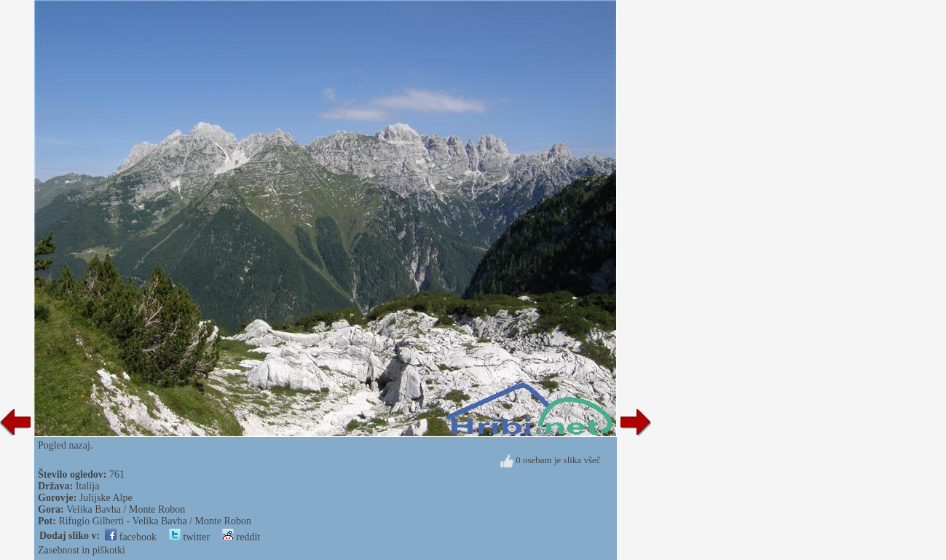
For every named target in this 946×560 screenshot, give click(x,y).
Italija (88, 486)
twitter (189, 537)
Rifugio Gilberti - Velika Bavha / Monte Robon (155, 521)
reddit (241, 537)
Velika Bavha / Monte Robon (126, 509)
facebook (131, 537)
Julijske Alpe (106, 498)
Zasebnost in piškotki (82, 550)
